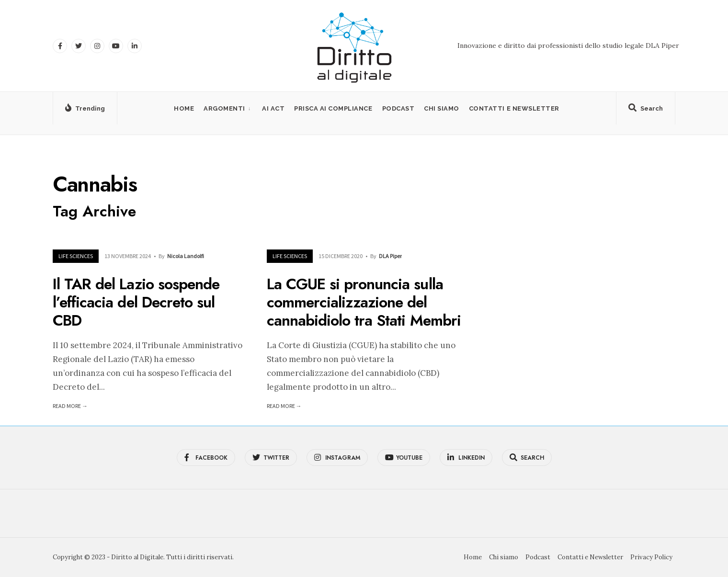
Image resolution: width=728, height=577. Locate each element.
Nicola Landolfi (186, 256)
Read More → (70, 406)
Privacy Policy (651, 557)
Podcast (398, 108)
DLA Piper (390, 256)
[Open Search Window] (646, 110)
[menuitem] (228, 108)
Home (184, 108)
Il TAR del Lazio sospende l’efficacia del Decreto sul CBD (136, 302)
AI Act (273, 108)
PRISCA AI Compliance (333, 108)
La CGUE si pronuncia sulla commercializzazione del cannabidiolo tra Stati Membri (364, 302)
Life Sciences (76, 256)
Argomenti (224, 108)
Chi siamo (442, 108)
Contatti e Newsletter (514, 108)
